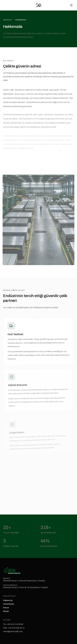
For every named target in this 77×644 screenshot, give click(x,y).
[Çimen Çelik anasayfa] (38, 5)
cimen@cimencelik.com (13, 632)
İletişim (6, 611)
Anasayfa (7, 20)
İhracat (6, 608)
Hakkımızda (8, 600)
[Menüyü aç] (71, 5)
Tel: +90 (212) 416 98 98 (13, 624)
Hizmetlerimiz (9, 604)
